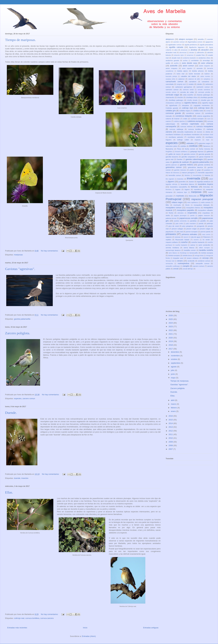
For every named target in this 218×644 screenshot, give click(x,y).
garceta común (190, 154)
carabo (191, 84)
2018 (171, 345)
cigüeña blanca (191, 103)
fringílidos (169, 152)
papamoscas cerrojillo (189, 218)
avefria (176, 63)
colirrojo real (19, 618)
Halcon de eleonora (172, 173)
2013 (171, 427)
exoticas (194, 146)
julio (173, 370)
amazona (190, 55)
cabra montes (205, 76)
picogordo (201, 226)
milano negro (177, 202)
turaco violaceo (193, 258)
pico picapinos (188, 226)
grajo (199, 170)
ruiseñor (184, 242)
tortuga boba (199, 256)
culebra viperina (179, 121)
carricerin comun (203, 87)
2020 (171, 338)
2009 (171, 442)
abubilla (201, 39)
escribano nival (208, 135)
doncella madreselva (185, 132)
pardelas (193, 221)
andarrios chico (204, 58)
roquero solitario (172, 242)
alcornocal (183, 53)
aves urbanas (207, 63)
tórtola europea (174, 255)
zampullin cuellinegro (173, 266)
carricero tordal (188, 90)
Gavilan (180, 159)
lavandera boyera (205, 184)
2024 (171, 323)
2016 (171, 416)
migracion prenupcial (202, 199)
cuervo (168, 121)
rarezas (178, 237)
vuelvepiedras (183, 263)
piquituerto (170, 232)
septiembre (176, 363)
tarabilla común (190, 250)
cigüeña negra (207, 103)
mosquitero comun (174, 208)
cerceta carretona (204, 90)
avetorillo (174, 66)
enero (174, 411)
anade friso (200, 55)
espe (208, 140)
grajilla (192, 170)
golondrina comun (174, 167)
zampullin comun (202, 263)
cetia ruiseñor (188, 95)
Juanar (191, 182)
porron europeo (192, 232)
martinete (180, 196)
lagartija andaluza (204, 182)
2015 (171, 420)
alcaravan (184, 50)
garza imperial (205, 157)
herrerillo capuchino (205, 173)
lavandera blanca (187, 184)
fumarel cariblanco (181, 152)
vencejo (205, 258)
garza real (170, 159)
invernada (194, 178)
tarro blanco (173, 253)
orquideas (206, 213)
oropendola (192, 213)
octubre (174, 359)
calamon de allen (194, 79)
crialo (185, 119)
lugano (178, 189)
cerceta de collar (187, 92)
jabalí (211, 179)
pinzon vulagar (177, 229)
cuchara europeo (197, 119)
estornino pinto (171, 146)
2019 (171, 341)
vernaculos (169, 264)
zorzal (176, 269)
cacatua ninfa (170, 79)
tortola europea (207, 253)
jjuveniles (182, 182)
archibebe (195, 60)
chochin (180, 97)
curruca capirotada (190, 124)
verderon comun (204, 261)
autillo (168, 63)
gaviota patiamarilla (22, 319)
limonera (169, 190)
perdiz (201, 223)
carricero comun (172, 89)
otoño (168, 215)
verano (180, 261)
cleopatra (185, 105)
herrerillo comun (175, 175)
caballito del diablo (188, 76)
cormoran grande (173, 113)
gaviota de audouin (181, 162)
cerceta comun (171, 92)
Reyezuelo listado (182, 240)
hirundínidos (197, 175)
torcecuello (194, 253)
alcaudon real (171, 52)
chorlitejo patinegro (176, 100)
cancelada (170, 84)
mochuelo (177, 205)
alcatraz (194, 50)
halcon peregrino (188, 173)
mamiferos (198, 189)
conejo (208, 111)
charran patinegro (203, 95)
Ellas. (9, 492)
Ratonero (207, 237)
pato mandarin (191, 224)
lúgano (187, 189)
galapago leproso (197, 151)
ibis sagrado (170, 179)
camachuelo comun (174, 81)
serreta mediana (172, 248)
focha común (190, 149)
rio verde (206, 240)
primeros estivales (189, 234)
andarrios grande (172, 60)
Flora (179, 149)
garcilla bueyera (172, 157)
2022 (171, 330)
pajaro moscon (204, 215)
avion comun (188, 66)
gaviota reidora (186, 165)
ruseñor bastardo (181, 245)
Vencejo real (170, 261)
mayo (173, 378)
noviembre (176, 356)
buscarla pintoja (171, 76)
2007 (171, 449)
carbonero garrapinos (184, 87)
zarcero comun (29, 398)
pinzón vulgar (205, 229)
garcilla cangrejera (189, 157)
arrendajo (206, 60)
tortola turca (187, 255)
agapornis (209, 42)
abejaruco (170, 39)
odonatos (181, 213)
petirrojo (210, 223)
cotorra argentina (203, 116)
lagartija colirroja (171, 184)
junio (173, 374)
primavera (171, 234)
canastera (205, 81)
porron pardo (205, 232)
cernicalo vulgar (172, 95)
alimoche (200, 52)
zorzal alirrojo (188, 269)
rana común (206, 234)
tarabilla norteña (206, 250)
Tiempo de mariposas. (20, 40)
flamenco (207, 146)
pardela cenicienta (180, 221)
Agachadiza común (195, 42)
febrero (174, 408)
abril (173, 400)
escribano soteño (194, 137)
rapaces (169, 237)
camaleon (193, 81)
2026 (171, 315)
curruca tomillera (32, 618)
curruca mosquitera (205, 126)
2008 (171, 445)
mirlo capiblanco (193, 202)
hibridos (187, 175)
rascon (186, 237)
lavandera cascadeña (179, 187)
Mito (167, 205)
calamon (181, 79)
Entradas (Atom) (89, 636)
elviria (208, 132)
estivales (190, 143)
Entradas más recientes (17, 628)
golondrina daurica (195, 167)
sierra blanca (189, 248)
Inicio (85, 628)
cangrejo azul (181, 84)
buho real (180, 74)
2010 (171, 438)
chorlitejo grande (207, 97)
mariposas (18, 255)
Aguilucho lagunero (197, 47)
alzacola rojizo (179, 55)
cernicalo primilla (204, 92)
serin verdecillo (204, 245)
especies (18, 398)
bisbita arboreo (198, 71)
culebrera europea (195, 121)
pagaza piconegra (180, 216)
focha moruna (205, 149)
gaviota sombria (204, 165)
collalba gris (171, 111)
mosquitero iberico (193, 208)
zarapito (186, 266)
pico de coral (174, 226)
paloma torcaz (171, 218)
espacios (198, 140)
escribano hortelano (173, 134)
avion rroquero (172, 68)
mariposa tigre (182, 192)
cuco (209, 119)
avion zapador (187, 68)
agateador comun (175, 45)
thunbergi (183, 253)
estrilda (183, 146)
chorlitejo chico (192, 97)
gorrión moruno (180, 170)
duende (17, 478)
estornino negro (204, 143)
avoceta (200, 68)
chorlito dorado (192, 100)
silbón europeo (204, 248)
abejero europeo (186, 39)
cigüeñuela (173, 105)
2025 (171, 319)
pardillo (203, 221)
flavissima (169, 149)
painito (192, 216)
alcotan (192, 53)
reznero (196, 240)
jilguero (171, 182)
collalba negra (185, 111)
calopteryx (207, 79)
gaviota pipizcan (171, 165)
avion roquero (204, 66)
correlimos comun (193, 113)
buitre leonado (195, 74)
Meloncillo (193, 196)
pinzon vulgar (191, 229)
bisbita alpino (183, 71)
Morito (187, 205)
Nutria (171, 213)
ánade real (176, 58)
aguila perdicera (191, 45)
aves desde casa (189, 63)
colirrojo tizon (204, 108)
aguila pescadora (206, 45)
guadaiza (207, 170)
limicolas (207, 187)
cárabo (200, 84)
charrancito (170, 97)
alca (176, 50)
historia (207, 175)
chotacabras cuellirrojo (173, 103)
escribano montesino (192, 134)
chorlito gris (206, 100)
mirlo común (206, 202)
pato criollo (179, 224)
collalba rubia (198, 111)
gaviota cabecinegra (194, 159)
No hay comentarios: (50, 251)
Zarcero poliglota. (18, 333)
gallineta (210, 151)
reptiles (168, 240)
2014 (171, 423)
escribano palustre (176, 137)
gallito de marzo (175, 154)
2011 (171, 434)
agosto (174, 367)
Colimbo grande (172, 108)
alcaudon (205, 50)
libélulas (194, 187)
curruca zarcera (47, 618)
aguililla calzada (176, 47)
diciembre (175, 352)
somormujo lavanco (173, 250)
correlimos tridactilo (184, 116)
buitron (207, 74)
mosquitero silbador (205, 210)
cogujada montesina (202, 105)
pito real (180, 232)
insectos (25, 478)
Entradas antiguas (151, 628)
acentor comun (179, 42)
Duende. (11, 413)
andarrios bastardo (189, 58)
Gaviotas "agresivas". (20, 269)
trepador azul (178, 258)
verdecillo (191, 261)
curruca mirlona (186, 126)
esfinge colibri (183, 140)
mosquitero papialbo (185, 210)
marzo (174, 404)
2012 (171, 431)
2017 (171, 349)
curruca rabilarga (176, 129)
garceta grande (204, 154)
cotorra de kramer (173, 119)
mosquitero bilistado (202, 205)
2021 (171, 334)
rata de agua (196, 237)
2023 (171, 327)
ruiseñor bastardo (198, 242)
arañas (185, 61)
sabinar (193, 245)
